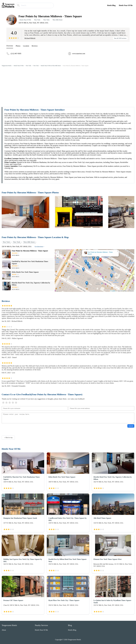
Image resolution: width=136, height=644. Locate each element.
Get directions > (39, 247)
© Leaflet (113, 291)
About (4, 630)
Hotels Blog (111, 5)
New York (37, 20)
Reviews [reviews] (35, 46)
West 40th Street (57, 20)
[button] (100, 260)
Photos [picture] (18, 46)
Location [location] (26, 46)
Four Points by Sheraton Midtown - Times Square (76, 66)
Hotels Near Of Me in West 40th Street (51, 66)
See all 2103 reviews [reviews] (120, 38)
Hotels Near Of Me (126, 5)
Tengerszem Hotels (7, 66)
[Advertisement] (68, 84)
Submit (131, 426)
